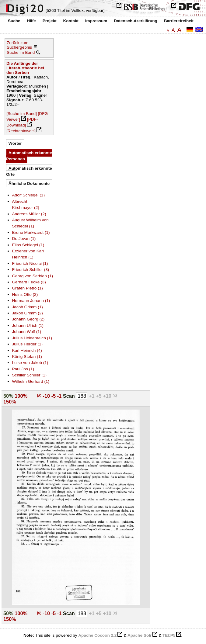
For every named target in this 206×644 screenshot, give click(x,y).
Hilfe (31, 21)
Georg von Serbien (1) (33, 276)
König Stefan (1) (27, 357)
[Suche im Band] (22, 114)
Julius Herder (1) (28, 344)
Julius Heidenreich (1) (32, 338)
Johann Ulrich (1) (28, 325)
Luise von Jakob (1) (30, 363)
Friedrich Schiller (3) (31, 270)
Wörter (15, 143)
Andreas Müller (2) (29, 214)
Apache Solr (140, 635)
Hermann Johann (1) (31, 301)
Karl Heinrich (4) (27, 350)
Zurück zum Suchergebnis (19, 45)
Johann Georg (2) (28, 319)
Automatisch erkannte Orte (29, 171)
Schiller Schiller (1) (29, 375)
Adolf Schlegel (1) (28, 195)
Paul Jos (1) (23, 369)
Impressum (96, 21)
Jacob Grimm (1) (28, 307)
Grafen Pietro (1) (28, 288)
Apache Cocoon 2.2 (97, 635)
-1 (60, 396)
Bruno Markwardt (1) (31, 232)
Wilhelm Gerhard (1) (31, 381)
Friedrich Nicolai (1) (30, 263)
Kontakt (71, 21)
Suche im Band (21, 52)
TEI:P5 (169, 635)
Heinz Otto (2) (25, 294)
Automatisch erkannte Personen (29, 156)
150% (10, 402)
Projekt (50, 21)
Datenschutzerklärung (136, 21)
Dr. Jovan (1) (24, 239)
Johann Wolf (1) (27, 332)
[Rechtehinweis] (21, 131)
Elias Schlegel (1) (28, 245)
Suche (14, 21)
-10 (47, 396)
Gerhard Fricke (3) (29, 282)
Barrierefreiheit (179, 21)
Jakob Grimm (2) (28, 313)
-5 (54, 396)
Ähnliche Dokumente (29, 184)
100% (21, 396)
